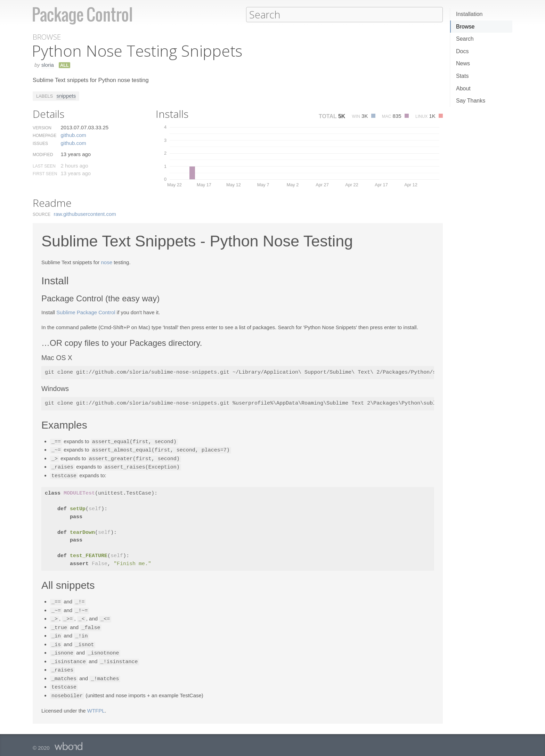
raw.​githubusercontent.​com (85, 214)
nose (107, 262)
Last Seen (44, 166)
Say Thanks (471, 101)
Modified (43, 154)
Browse (465, 27)
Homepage (44, 135)
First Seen (45, 173)
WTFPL (96, 704)
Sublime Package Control (86, 312)
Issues (40, 143)
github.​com (73, 135)
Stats (462, 76)
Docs (462, 51)
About (463, 88)
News (463, 63)
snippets (66, 95)
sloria (48, 64)
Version (42, 128)
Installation (469, 14)
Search (465, 39)
